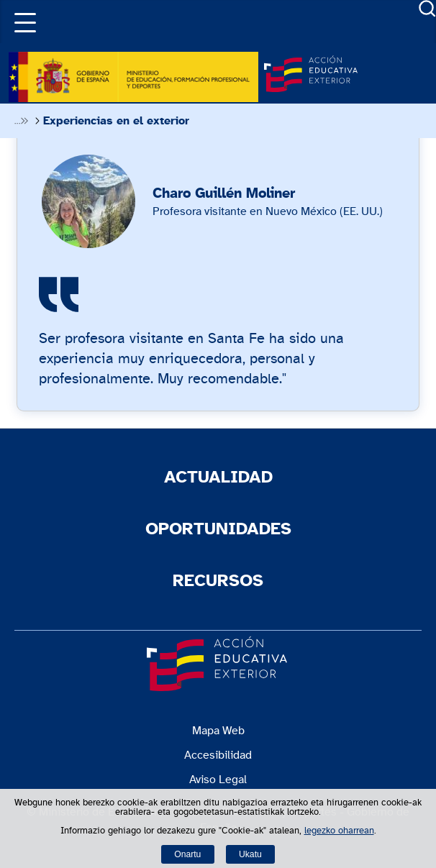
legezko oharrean (339, 831)
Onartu (187, 854)
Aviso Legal (218, 780)
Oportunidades (218, 529)
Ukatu (250, 854)
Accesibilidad (218, 755)
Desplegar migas (21, 121)
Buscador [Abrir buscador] (427, 9)
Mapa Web (218, 731)
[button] (22, 22)
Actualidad (218, 478)
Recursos (218, 581)
